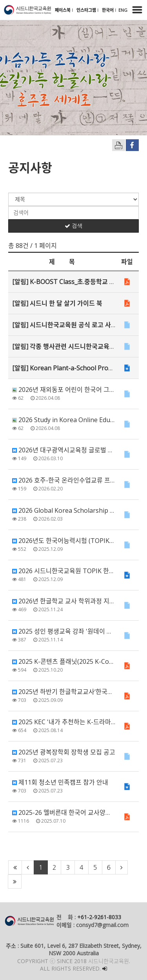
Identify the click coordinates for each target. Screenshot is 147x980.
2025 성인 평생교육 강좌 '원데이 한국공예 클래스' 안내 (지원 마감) (64, 631)
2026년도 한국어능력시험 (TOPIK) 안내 (64, 541)
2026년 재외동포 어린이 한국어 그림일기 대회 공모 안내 (64, 390)
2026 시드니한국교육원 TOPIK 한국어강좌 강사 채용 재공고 (64, 571)
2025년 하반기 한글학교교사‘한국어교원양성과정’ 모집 (64, 692)
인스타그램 (87, 10)
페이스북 (63, 10)
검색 (73, 226)
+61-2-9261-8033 (99, 917)
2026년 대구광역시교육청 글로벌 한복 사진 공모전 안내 (64, 450)
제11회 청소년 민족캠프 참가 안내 (60, 782)
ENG (123, 10)
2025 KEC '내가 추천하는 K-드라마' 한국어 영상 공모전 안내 (64, 722)
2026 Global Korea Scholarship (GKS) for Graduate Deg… (64, 510)
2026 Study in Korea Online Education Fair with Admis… (64, 420)
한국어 (108, 10)
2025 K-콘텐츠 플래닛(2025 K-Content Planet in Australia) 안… (64, 661)
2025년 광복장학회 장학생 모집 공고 (64, 752)
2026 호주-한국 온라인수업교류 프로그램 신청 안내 (64, 480)
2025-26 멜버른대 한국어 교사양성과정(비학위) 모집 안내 (64, 812)
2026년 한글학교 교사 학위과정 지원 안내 (64, 601)
